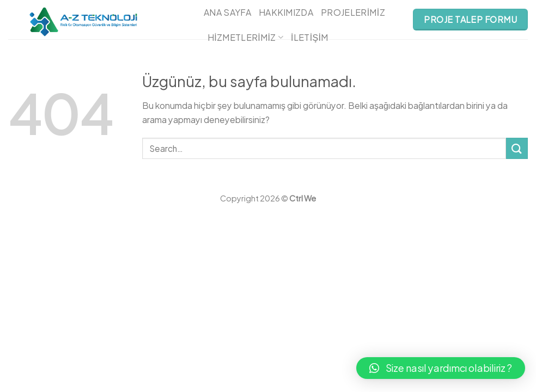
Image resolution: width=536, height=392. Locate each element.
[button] (441, 368)
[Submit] (517, 148)
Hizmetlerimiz (245, 37)
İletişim (310, 37)
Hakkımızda (286, 12)
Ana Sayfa (227, 12)
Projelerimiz (353, 12)
